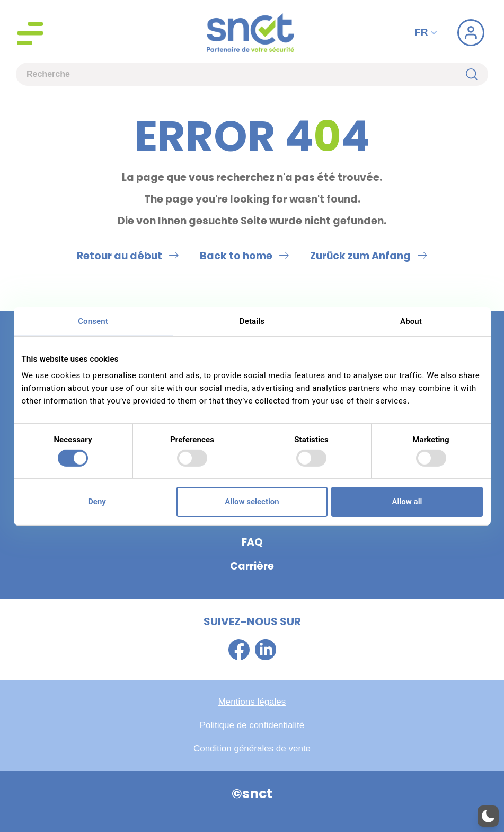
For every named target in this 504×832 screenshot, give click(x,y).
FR (427, 32)
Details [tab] (252, 321)
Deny (97, 502)
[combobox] (241, 74)
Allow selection (252, 502)
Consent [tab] (93, 321)
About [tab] (411, 321)
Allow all (407, 502)
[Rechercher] (477, 74)
